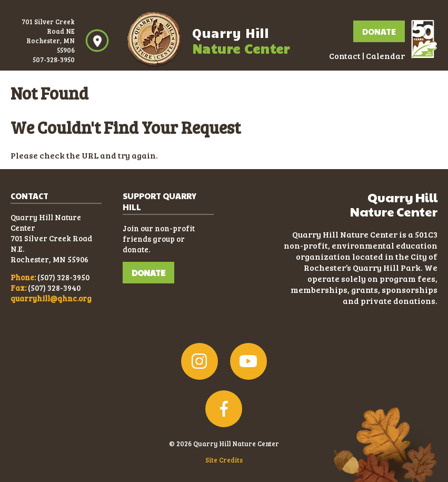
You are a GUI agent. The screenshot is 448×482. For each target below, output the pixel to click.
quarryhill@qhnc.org (51, 298)
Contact (345, 56)
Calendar (385, 56)
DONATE (148, 273)
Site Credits (224, 460)
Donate (379, 31)
